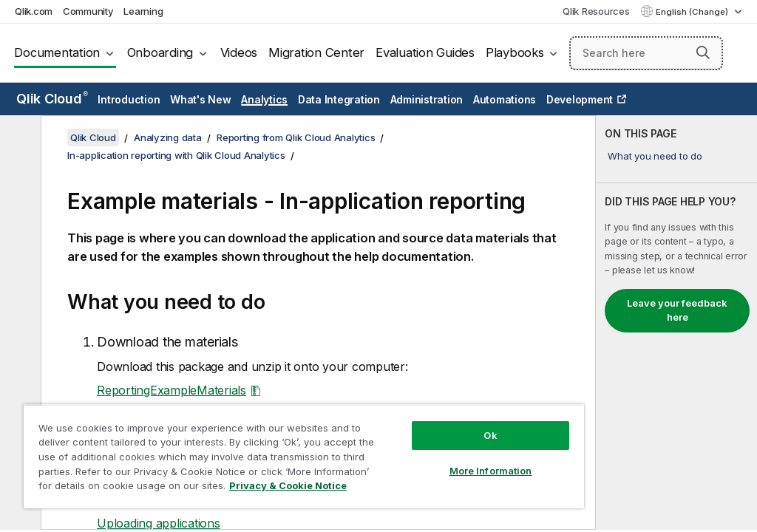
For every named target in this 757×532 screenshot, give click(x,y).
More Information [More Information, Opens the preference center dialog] (491, 471)
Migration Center (316, 52)
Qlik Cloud (52, 99)
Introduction (129, 99)
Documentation (57, 52)
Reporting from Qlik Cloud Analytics (296, 137)
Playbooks (515, 52)
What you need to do (655, 156)
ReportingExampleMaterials (172, 390)
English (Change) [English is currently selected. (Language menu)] (693, 12)
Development (580, 99)
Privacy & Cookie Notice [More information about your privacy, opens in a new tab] (288, 485)
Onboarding (160, 52)
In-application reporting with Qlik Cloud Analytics (176, 155)
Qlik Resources (596, 11)
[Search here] (646, 53)
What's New (201, 99)
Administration (427, 99)
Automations (505, 99)
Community (88, 11)
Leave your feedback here (677, 310)
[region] (304, 456)
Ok (490, 435)
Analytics (264, 99)
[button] (703, 52)
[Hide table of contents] (18, 138)
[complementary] (676, 323)
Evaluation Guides (425, 52)
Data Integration (339, 99)
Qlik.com (34, 11)
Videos (239, 52)
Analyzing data (168, 137)
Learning (143, 11)
